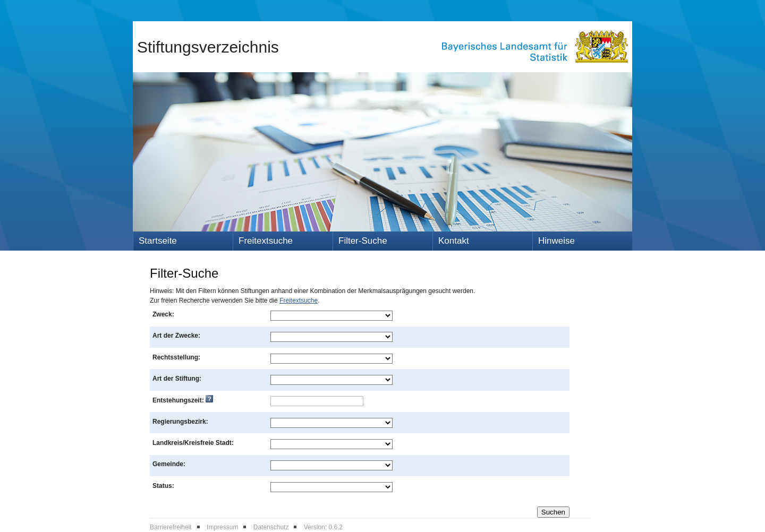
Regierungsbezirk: (180, 422)
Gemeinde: (169, 464)
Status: (163, 486)
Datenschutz (271, 527)
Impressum (222, 527)
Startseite (158, 241)
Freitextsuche (266, 241)
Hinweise (556, 241)
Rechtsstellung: (176, 357)
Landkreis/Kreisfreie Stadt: (193, 443)
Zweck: (163, 314)
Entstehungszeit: (183, 400)
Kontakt (454, 241)
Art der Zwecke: (176, 336)
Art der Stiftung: (177, 379)
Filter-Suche (363, 241)
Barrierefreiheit (171, 527)
